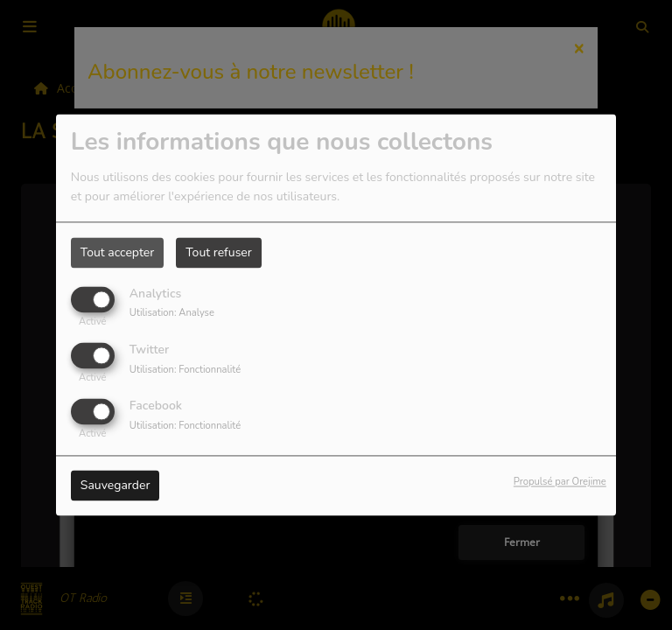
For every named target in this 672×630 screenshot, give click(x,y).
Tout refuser (219, 252)
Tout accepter (117, 252)
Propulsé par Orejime (560, 483)
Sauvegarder (115, 486)
